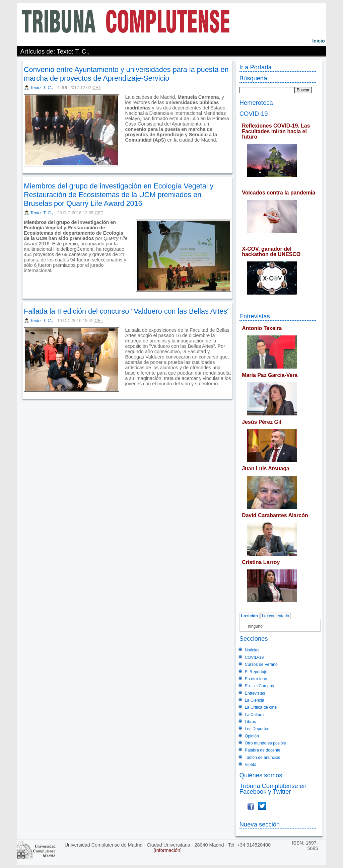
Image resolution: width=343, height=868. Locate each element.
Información (168, 850)
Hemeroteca (256, 103)
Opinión (252, 736)
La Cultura (254, 715)
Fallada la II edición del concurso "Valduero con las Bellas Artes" (127, 311)
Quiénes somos (261, 775)
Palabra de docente (263, 750)
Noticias (252, 650)
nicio (319, 41)
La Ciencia (255, 700)
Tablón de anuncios (262, 758)
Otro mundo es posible (265, 743)
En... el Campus (259, 686)
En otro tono (256, 679)
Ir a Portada (256, 67)
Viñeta (251, 765)
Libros (250, 722)
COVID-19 (254, 114)
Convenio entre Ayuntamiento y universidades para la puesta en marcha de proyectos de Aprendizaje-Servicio (126, 74)
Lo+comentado (276, 616)
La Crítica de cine (261, 707)
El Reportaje (256, 672)
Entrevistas (255, 316)
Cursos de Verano (261, 664)
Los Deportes (257, 729)
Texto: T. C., (42, 88)
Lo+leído (249, 616)
